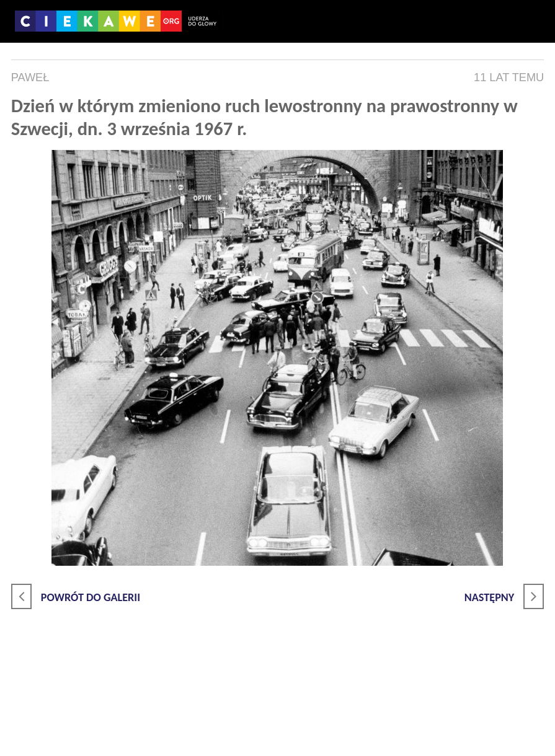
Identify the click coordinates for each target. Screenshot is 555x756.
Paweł (30, 77)
